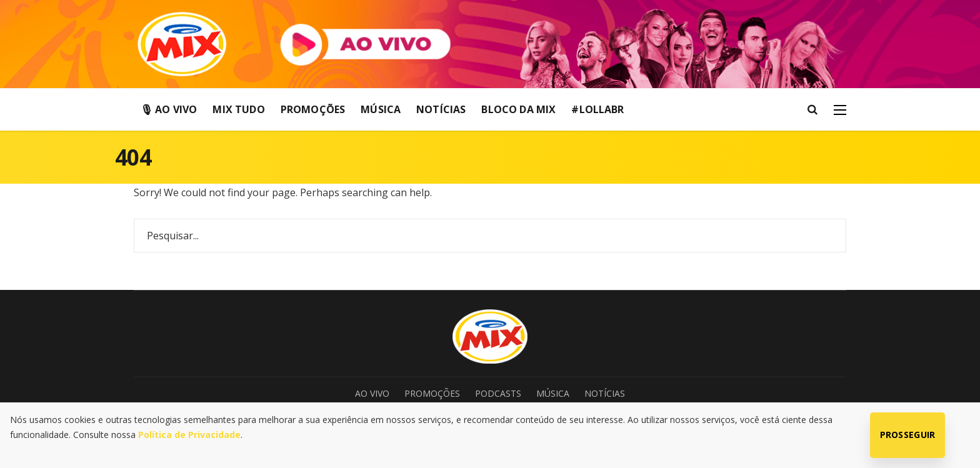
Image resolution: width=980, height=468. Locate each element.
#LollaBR (597, 109)
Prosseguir (908, 435)
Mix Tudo (238, 109)
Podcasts (498, 393)
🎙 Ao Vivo (168, 109)
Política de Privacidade (189, 435)
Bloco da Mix (518, 109)
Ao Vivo (372, 393)
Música (381, 109)
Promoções (313, 109)
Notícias (441, 109)
